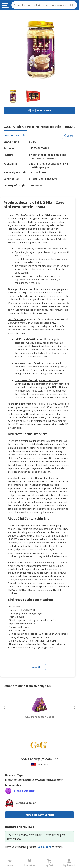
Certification (11, 179)
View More (38, 667)
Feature (8, 155)
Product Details (15, 135)
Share (69, 136)
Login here (44, 847)
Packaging (10, 164)
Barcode (9, 148)
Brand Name (11, 142)
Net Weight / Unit (15, 172)
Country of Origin (14, 185)
